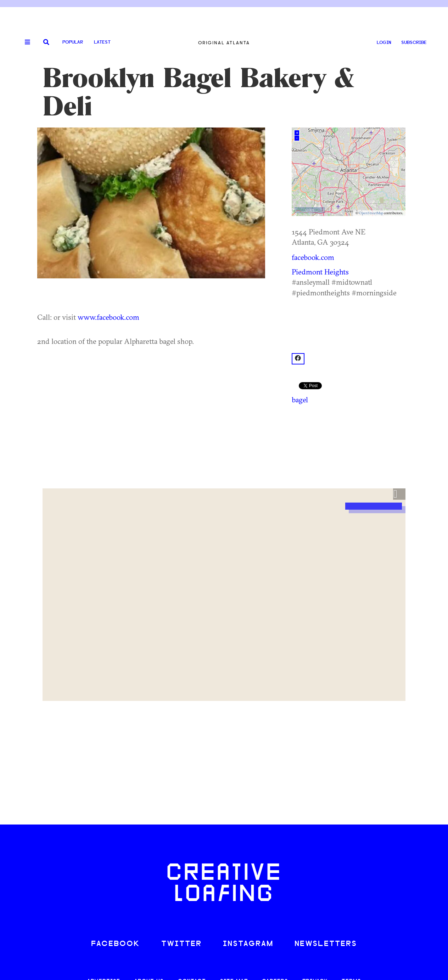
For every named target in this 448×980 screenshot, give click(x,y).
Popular (73, 42)
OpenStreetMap (371, 213)
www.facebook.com (108, 317)
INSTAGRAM (248, 944)
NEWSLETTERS (326, 944)
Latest (102, 42)
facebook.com (313, 257)
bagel (300, 400)
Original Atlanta (224, 43)
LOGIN (384, 43)
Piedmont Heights (320, 272)
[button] (399, 494)
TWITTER (181, 944)
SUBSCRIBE (414, 43)
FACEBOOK (116, 944)
